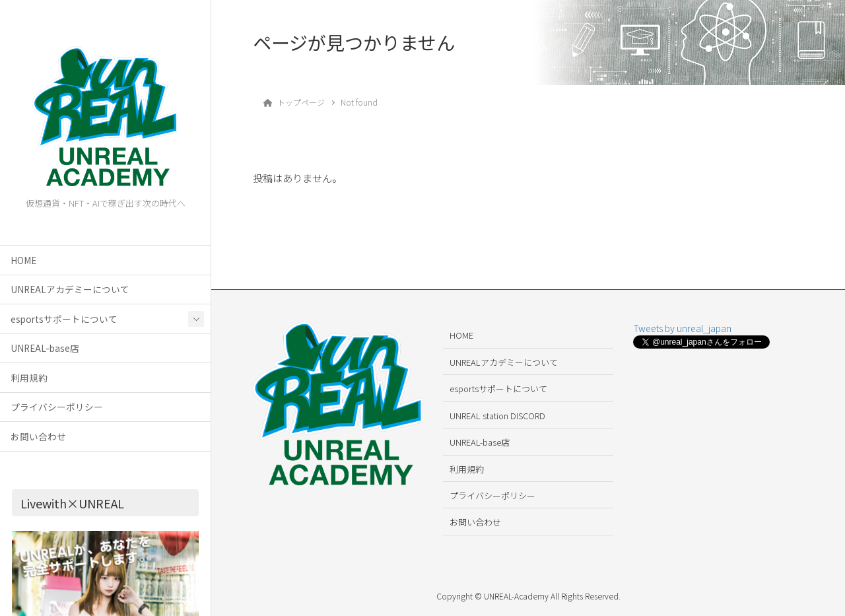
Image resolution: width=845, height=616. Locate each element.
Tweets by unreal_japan (682, 328)
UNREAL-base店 (45, 348)
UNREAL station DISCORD (497, 416)
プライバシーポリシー (57, 407)
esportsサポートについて (64, 319)
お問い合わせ (38, 436)
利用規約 (29, 378)
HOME (23, 260)
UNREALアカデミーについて (70, 289)
